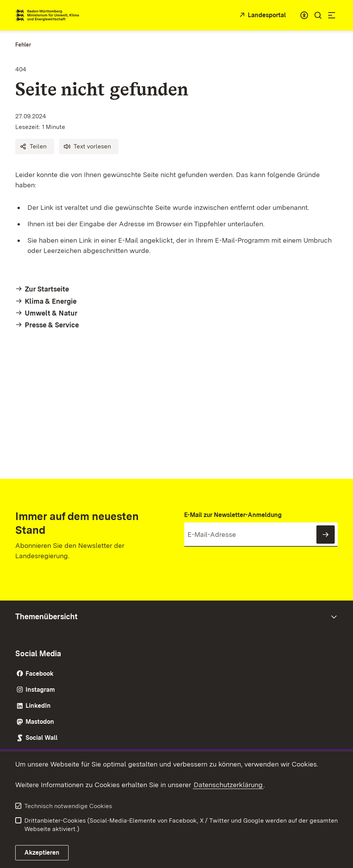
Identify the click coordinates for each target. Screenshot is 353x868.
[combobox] (304, 15)
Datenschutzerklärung (228, 785)
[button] (35, 147)
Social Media (38, 654)
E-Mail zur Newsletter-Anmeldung (233, 515)
